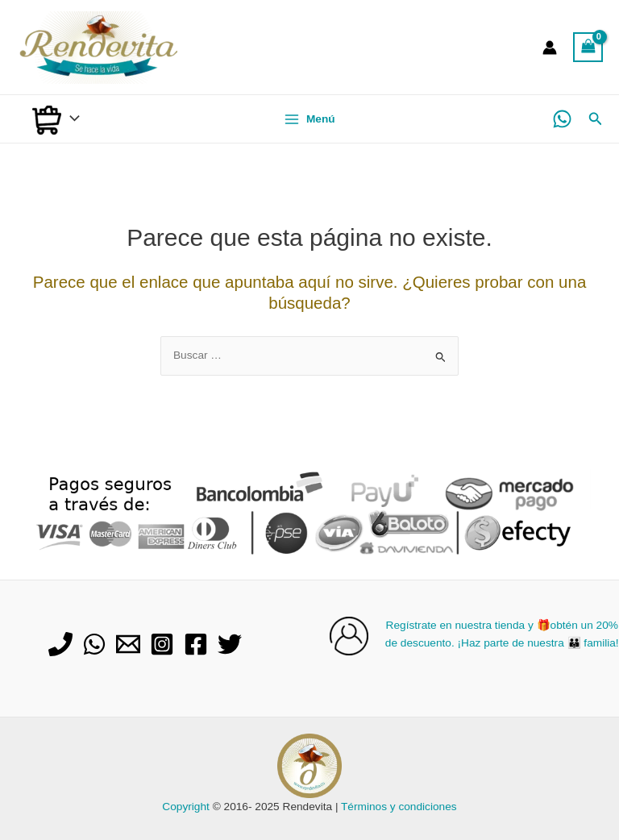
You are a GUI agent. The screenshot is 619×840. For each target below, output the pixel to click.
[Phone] (60, 644)
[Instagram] (162, 644)
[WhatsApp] (562, 119)
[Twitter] (230, 644)
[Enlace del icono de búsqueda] (596, 119)
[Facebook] (196, 644)
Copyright (186, 807)
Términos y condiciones (399, 807)
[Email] (128, 644)
